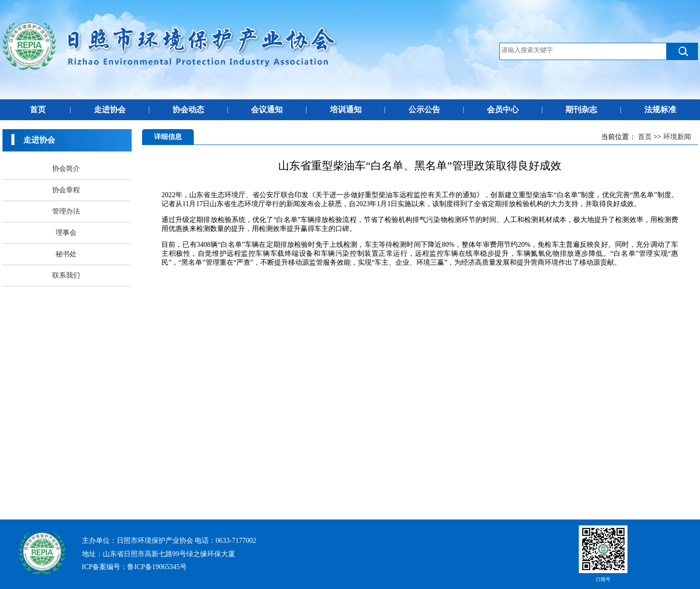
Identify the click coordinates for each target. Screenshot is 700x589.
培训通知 (346, 110)
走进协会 (110, 110)
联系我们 (66, 275)
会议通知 (267, 110)
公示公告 (424, 110)
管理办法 (66, 211)
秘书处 (66, 254)
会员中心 (503, 110)
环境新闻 (677, 137)
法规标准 (660, 110)
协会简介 (66, 169)
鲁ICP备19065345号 (157, 567)
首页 (38, 110)
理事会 (66, 233)
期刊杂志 (581, 110)
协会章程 (66, 190)
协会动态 (188, 110)
